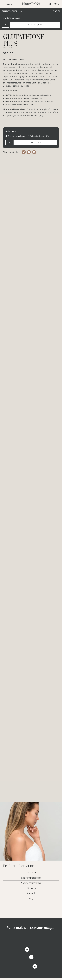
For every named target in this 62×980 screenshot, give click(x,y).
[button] (50, 4)
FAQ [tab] (31, 899)
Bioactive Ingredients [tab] (31, 878)
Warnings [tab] (31, 888)
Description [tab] (31, 873)
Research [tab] (31, 893)
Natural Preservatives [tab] (31, 883)
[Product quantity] (5, 25)
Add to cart (35, 25)
